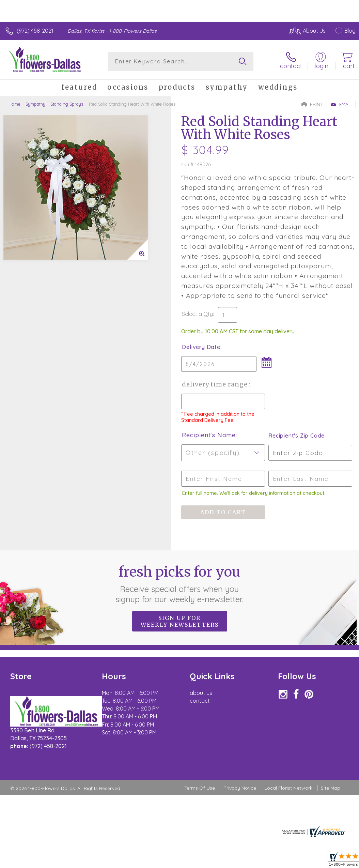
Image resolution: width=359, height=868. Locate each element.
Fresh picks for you (180, 584)
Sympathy (35, 104)
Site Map (331, 788)
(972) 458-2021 (35, 31)
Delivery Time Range (215, 384)
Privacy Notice (240, 788)
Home (14, 104)
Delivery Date (201, 347)
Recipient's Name (209, 435)
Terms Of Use (200, 788)
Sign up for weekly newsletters (180, 621)
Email (341, 104)
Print (312, 104)
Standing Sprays (67, 104)
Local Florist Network (288, 788)
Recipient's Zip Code (296, 436)
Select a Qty (197, 314)
